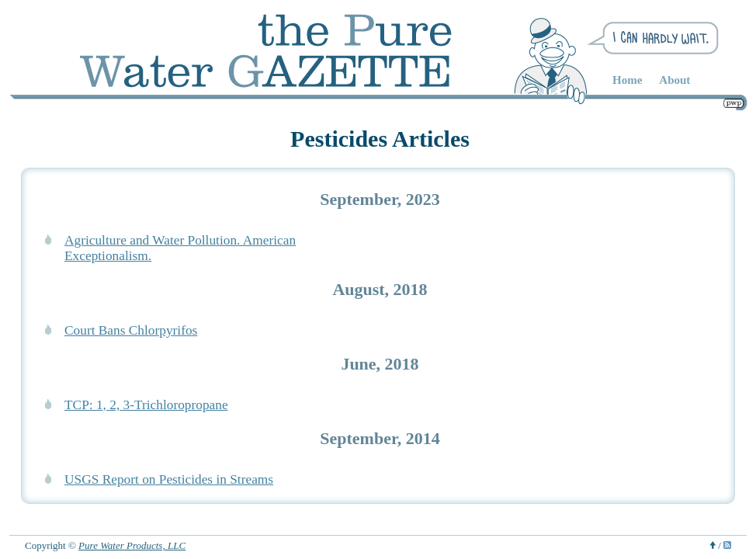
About (675, 80)
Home (627, 80)
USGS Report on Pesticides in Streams (169, 479)
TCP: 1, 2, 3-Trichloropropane (146, 405)
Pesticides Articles (380, 139)
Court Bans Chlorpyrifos (131, 330)
